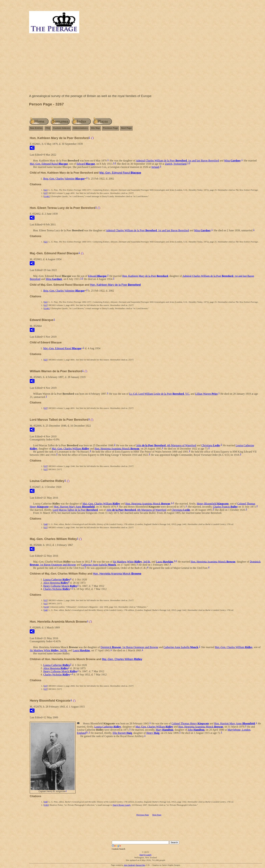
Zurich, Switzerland (176, 164)
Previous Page (111, 128)
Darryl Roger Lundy (122, 805)
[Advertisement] (146, 64)
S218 (46, 607)
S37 (46, 193)
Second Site (140, 865)
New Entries (36, 128)
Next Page (126, 128)
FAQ (48, 128)
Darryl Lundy (145, 855)
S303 (46, 805)
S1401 (47, 196)
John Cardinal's (130, 865)
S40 (46, 524)
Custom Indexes (62, 128)
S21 (46, 190)
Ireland (155, 167)
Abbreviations (81, 128)
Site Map (95, 128)
